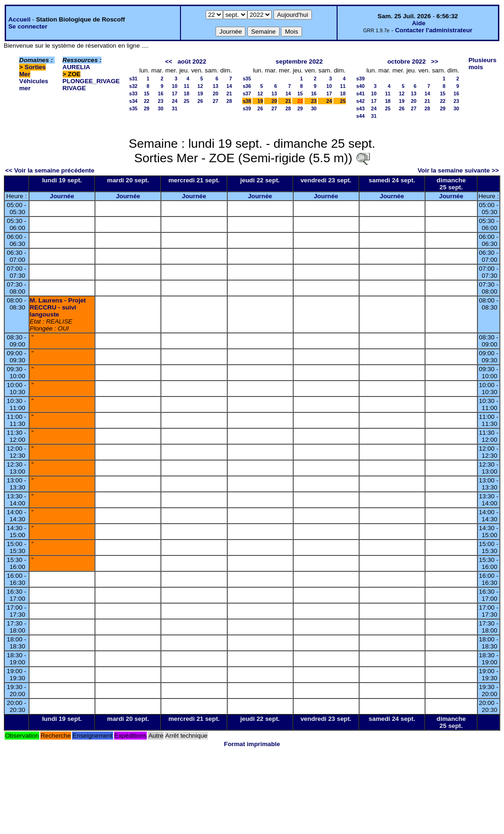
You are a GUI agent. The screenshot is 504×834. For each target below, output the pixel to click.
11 (187, 86)
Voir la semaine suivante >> (458, 170)
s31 (133, 79)
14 (229, 86)
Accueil (19, 19)
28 (229, 101)
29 (147, 108)
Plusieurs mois (482, 64)
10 (175, 86)
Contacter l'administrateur (434, 30)
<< (169, 61)
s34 (133, 101)
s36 (247, 86)
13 (216, 86)
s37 (247, 93)
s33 (133, 93)
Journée (62, 196)
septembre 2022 (299, 61)
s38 (247, 101)
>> (435, 61)
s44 (360, 116)
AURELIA (76, 67)
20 (216, 93)
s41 (360, 93)
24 (175, 101)
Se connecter (28, 26)
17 (175, 93)
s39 (247, 108)
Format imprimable (252, 744)
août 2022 (192, 61)
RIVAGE (74, 88)
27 (216, 101)
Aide (419, 23)
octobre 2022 (406, 61)
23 (161, 101)
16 (161, 93)
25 (187, 101)
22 (147, 101)
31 (175, 108)
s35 (133, 108)
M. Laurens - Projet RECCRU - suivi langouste (58, 307)
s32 (133, 86)
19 (200, 93)
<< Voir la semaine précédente (50, 170)
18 (187, 93)
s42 (360, 101)
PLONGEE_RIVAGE (91, 81)
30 (161, 108)
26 (200, 101)
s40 (360, 86)
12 (200, 86)
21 (229, 93)
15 (147, 93)
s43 (360, 108)
